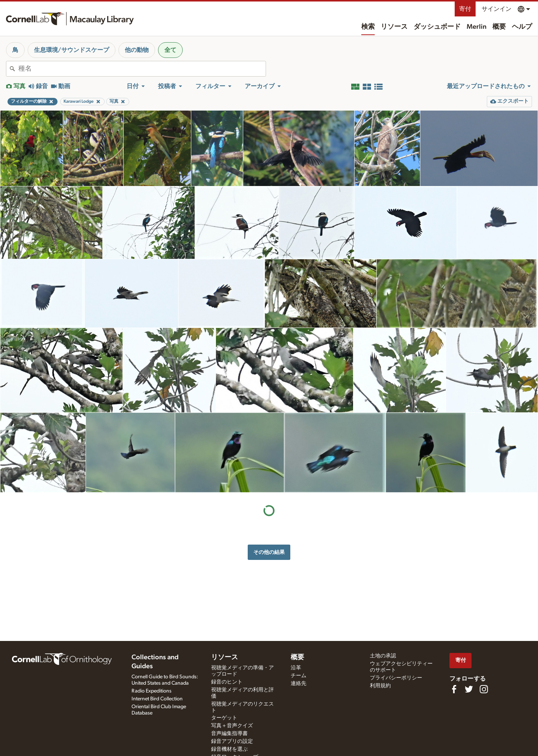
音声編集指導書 (229, 734)
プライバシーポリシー (396, 678)
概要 (499, 27)
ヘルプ (522, 27)
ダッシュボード (437, 27)
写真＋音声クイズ (232, 726)
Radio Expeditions (151, 691)
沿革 (296, 668)
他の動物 (137, 50)
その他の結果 (269, 552)
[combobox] (142, 69)
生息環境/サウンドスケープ (72, 50)
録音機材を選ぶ (229, 749)
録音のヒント (227, 682)
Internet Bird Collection (157, 699)
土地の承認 (383, 656)
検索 (368, 27)
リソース (394, 27)
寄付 (465, 9)
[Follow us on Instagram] (484, 689)
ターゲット (224, 718)
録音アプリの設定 (232, 741)
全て (170, 50)
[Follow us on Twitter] (469, 689)
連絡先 (299, 684)
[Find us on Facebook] (454, 689)
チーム (299, 676)
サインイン (497, 9)
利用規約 (380, 686)
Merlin (477, 27)
